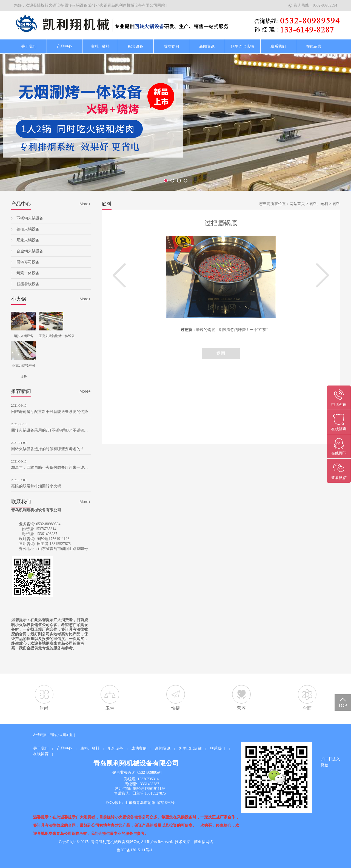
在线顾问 (339, 453)
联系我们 (278, 46)
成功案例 (171, 46)
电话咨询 (339, 405)
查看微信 (339, 478)
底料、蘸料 (100, 46)
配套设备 (136, 46)
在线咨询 (339, 429)
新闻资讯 (207, 46)
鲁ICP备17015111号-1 (135, 850)
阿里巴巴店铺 (242, 46)
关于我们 (29, 46)
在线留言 (314, 46)
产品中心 (64, 46)
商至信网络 (204, 842)
